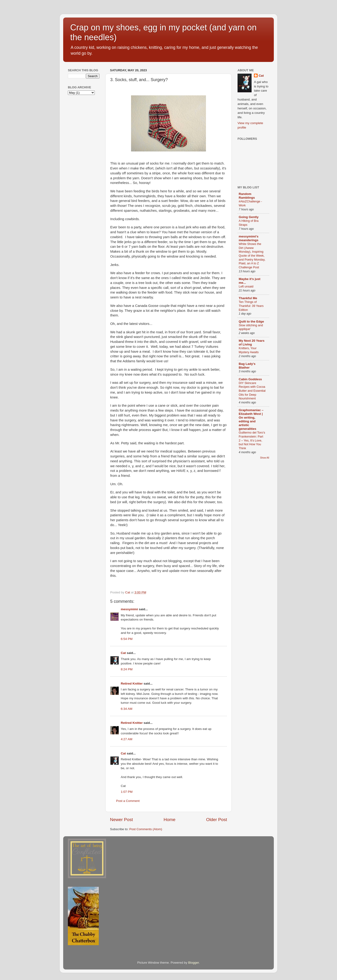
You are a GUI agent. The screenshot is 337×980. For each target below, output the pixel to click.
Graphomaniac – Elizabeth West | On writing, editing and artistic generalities (251, 419)
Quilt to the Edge (251, 321)
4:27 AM (127, 739)
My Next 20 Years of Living (252, 343)
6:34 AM (127, 709)
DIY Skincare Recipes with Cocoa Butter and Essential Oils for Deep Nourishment (252, 391)
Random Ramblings (247, 196)
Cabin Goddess (250, 379)
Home (169, 820)
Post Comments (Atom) (146, 829)
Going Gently (249, 217)
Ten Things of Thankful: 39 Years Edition (251, 306)
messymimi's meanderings (249, 238)
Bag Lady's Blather (247, 366)
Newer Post (121, 820)
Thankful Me (248, 298)
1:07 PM (127, 792)
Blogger (194, 963)
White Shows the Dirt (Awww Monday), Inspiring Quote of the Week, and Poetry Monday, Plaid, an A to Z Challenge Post (252, 256)
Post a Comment (128, 801)
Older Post (217, 820)
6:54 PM (127, 639)
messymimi (129, 609)
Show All (265, 458)
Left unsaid (246, 286)
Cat (123, 653)
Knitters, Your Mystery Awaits (249, 350)
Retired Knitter (132, 684)
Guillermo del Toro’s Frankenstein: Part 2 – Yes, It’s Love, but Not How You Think (252, 440)
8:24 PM (127, 669)
